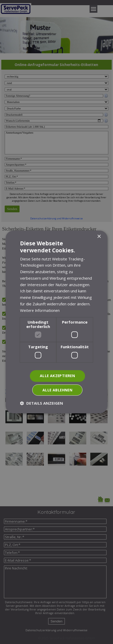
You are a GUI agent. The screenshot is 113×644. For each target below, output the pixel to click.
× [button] (99, 237)
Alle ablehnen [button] (57, 390)
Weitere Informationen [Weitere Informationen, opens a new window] (40, 310)
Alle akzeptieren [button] (57, 376)
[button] (42, 403)
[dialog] (56, 322)
